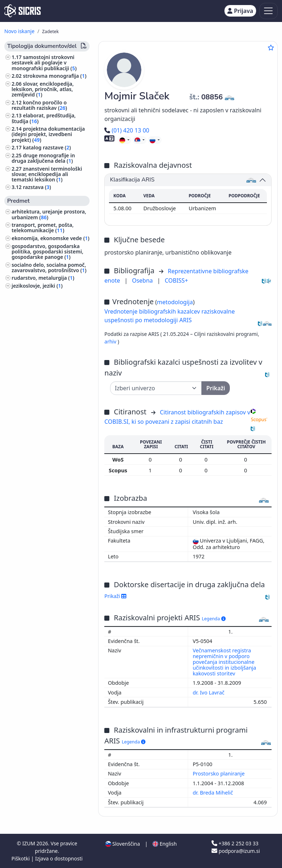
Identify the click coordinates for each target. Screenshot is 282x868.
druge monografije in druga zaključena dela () (43, 158)
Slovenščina (123, 844)
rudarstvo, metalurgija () (43, 278)
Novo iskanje (19, 31)
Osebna (143, 280)
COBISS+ (176, 280)
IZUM (29, 843)
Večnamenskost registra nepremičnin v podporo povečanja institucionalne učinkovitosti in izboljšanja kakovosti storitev (224, 662)
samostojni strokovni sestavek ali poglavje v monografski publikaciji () (44, 62)
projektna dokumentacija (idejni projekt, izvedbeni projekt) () (48, 134)
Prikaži (115, 596)
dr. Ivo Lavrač (209, 692)
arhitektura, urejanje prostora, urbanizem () (49, 214)
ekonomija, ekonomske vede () (50, 238)
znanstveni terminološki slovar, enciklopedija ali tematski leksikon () (47, 174)
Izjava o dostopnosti (59, 858)
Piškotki (21, 858)
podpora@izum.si (236, 851)
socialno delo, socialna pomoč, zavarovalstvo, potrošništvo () (49, 267)
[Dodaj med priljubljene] (271, 48)
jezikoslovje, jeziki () (37, 286)
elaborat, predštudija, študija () (44, 118)
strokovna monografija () (55, 76)
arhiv (111, 341)
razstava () (37, 187)
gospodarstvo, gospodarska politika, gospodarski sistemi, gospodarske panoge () (47, 251)
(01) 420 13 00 (127, 130)
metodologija (175, 302)
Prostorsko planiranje (219, 773)
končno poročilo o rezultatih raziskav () (39, 105)
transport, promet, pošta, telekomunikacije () (42, 228)
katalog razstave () (47, 147)
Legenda (214, 619)
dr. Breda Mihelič (214, 793)
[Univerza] (156, 388)
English (165, 844)
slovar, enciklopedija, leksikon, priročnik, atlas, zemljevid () (43, 89)
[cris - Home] (22, 11)
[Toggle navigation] (269, 11)
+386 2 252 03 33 (235, 843)
